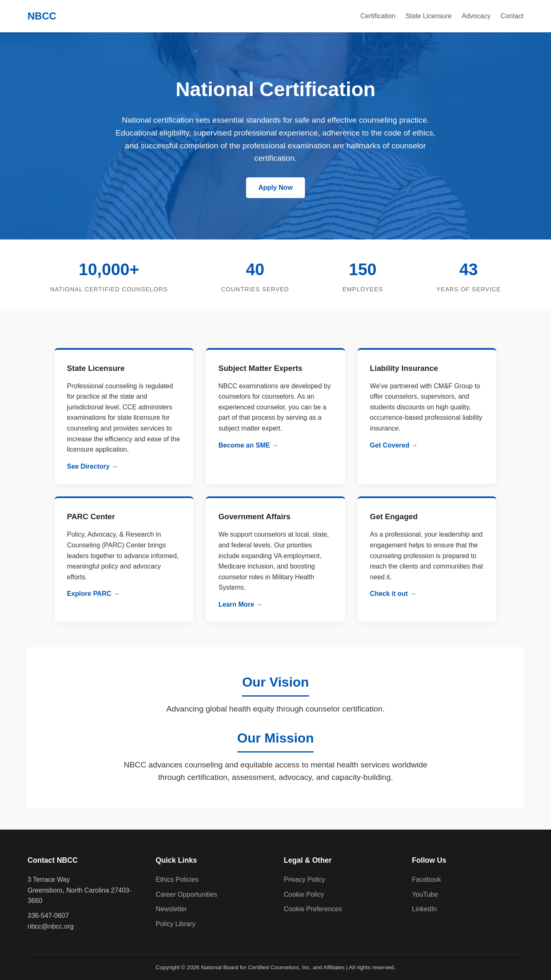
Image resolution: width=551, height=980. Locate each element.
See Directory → (93, 466)
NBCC (42, 16)
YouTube (425, 894)
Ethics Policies (177, 880)
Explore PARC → (94, 594)
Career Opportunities (187, 894)
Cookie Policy (304, 894)
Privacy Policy (304, 880)
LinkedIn (424, 909)
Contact (512, 16)
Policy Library (176, 924)
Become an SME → (248, 445)
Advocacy (476, 16)
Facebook (426, 880)
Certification (378, 16)
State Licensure (429, 16)
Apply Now (276, 188)
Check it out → (393, 594)
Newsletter (172, 909)
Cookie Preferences (313, 909)
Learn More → (240, 604)
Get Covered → (394, 445)
